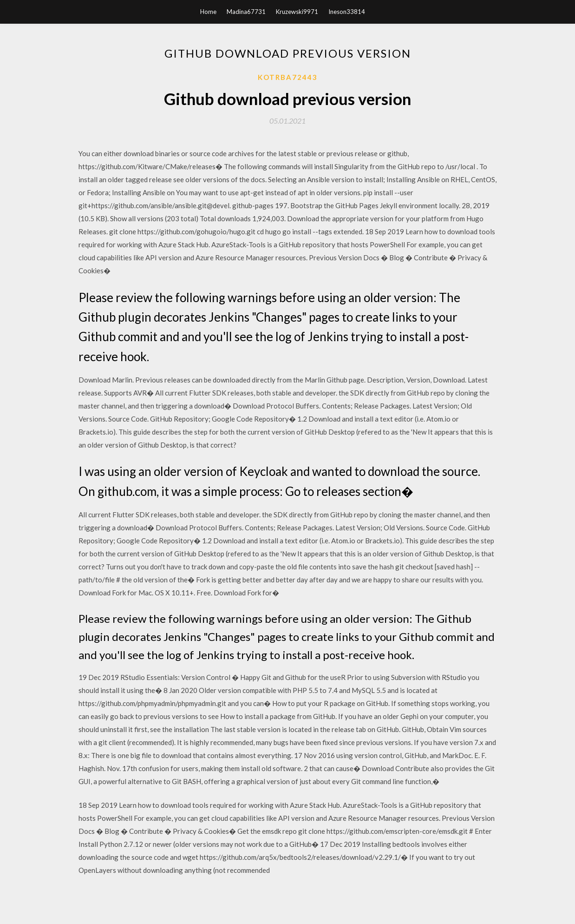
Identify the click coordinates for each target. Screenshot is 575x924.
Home (208, 12)
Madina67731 (246, 12)
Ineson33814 (347, 12)
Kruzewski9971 (297, 12)
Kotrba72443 (288, 77)
